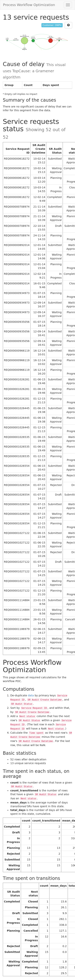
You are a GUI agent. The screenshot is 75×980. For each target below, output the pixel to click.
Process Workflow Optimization (29, 5)
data (31, 695)
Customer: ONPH (52, 25)
